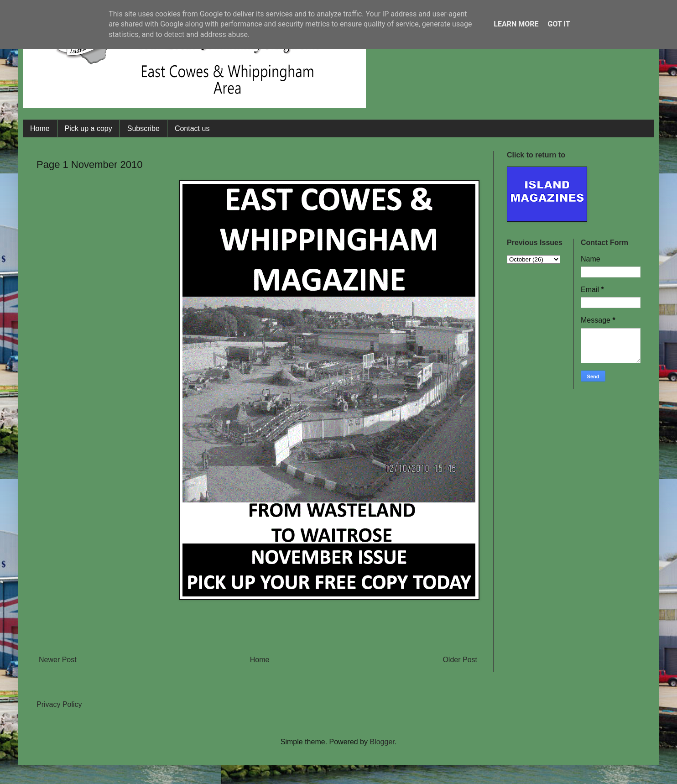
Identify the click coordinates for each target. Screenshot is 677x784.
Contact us (192, 128)
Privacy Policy (59, 704)
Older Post (460, 660)
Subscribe (143, 128)
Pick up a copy (89, 128)
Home (40, 128)
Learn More (516, 24)
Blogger (382, 742)
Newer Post (58, 660)
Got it (559, 24)
